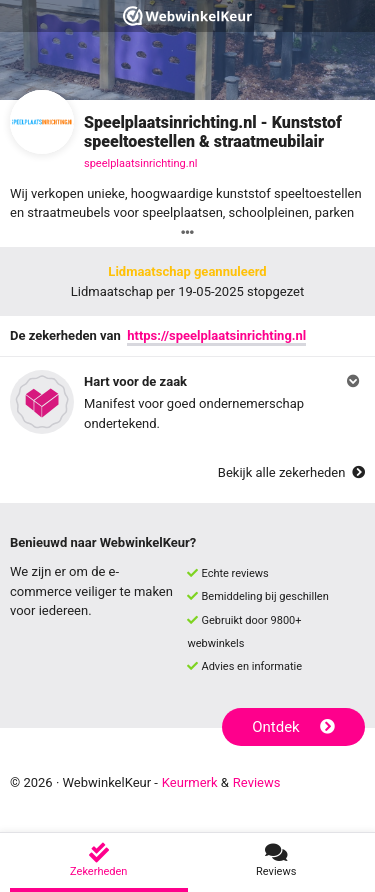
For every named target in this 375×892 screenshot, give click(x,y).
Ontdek (293, 727)
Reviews (257, 782)
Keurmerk (190, 782)
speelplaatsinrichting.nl (140, 163)
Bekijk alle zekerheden (291, 472)
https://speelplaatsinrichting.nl (216, 335)
